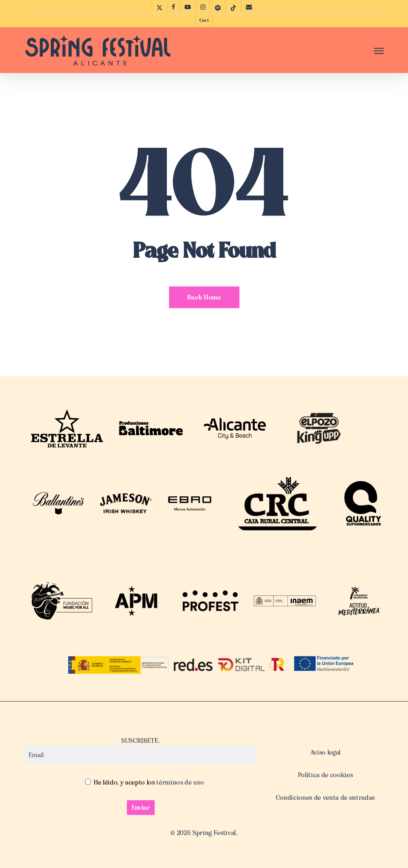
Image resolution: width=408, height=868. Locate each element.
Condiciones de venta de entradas (325, 798)
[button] (379, 50)
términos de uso (180, 782)
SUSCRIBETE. (141, 751)
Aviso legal (325, 752)
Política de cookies (326, 775)
